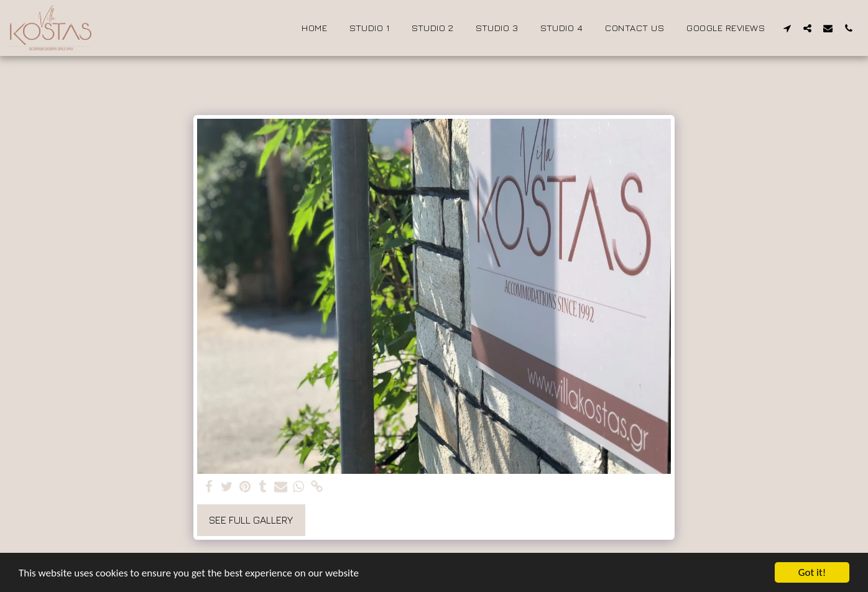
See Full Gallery (251, 520)
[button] (787, 28)
